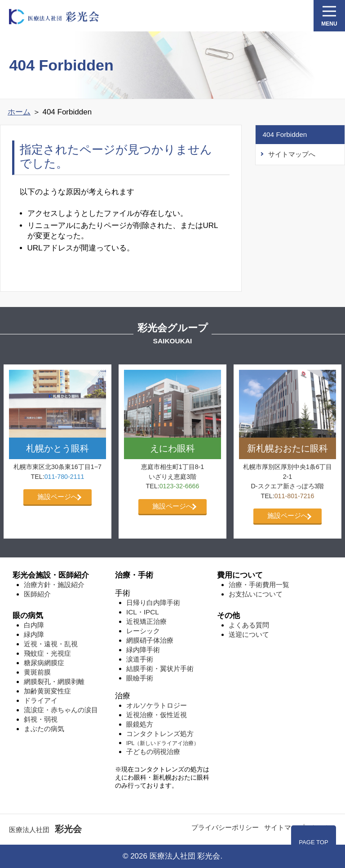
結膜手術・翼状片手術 (160, 669)
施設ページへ (57, 497)
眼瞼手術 (140, 678)
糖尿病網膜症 (44, 663)
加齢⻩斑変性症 (47, 691)
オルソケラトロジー (157, 705)
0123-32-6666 (179, 486)
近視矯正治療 (146, 621)
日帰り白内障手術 (153, 603)
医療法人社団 (45, 830)
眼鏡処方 (140, 724)
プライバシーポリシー (225, 827)
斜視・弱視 (41, 719)
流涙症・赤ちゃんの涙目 (61, 710)
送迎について (249, 634)
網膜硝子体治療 (150, 640)
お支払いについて (256, 594)
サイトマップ (284, 827)
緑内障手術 (143, 650)
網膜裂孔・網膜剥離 (54, 682)
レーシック (143, 631)
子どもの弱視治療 (153, 752)
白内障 (34, 625)
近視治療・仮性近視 (157, 715)
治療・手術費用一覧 (259, 585)
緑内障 (34, 634)
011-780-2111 (64, 477)
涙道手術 (140, 659)
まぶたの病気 (44, 729)
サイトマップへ (292, 154)
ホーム (19, 112)
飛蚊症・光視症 (47, 653)
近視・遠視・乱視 (51, 644)
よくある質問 (249, 625)
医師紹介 (37, 594)
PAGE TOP (313, 842)
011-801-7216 (294, 496)
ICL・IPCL (143, 612)
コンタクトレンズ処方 (160, 734)
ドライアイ (41, 700)
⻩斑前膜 (37, 672)
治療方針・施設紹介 (54, 585)
